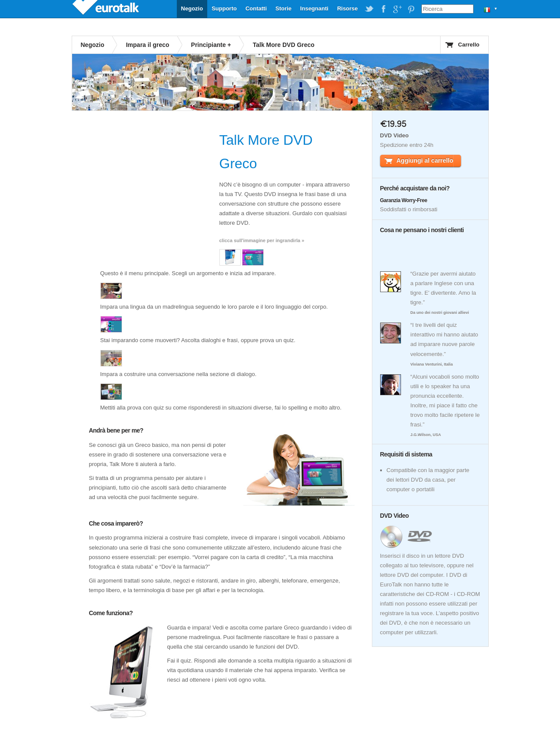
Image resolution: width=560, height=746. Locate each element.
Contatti (256, 8)
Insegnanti (314, 8)
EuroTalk (106, 9)
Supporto (224, 8)
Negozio (192, 8)
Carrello (469, 45)
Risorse (348, 8)
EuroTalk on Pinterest (411, 9)
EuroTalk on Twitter (369, 9)
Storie (283, 8)
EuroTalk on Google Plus (397, 9)
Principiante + (211, 45)
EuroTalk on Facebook (383, 9)
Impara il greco (148, 45)
